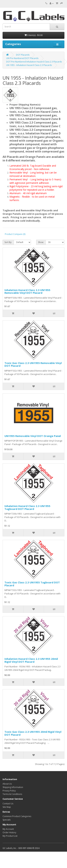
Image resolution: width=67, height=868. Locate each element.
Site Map (7, 807)
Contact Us (8, 804)
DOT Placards (23, 55)
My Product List (10, 836)
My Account (8, 829)
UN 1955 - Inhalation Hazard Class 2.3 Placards (29, 65)
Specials (7, 820)
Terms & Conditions (12, 794)
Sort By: (8, 242)
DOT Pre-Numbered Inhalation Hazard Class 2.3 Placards (34, 62)
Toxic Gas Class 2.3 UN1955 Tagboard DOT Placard (32, 584)
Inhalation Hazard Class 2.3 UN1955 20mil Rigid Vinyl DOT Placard (31, 660)
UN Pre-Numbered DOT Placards (22, 58)
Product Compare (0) (15, 234)
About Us (7, 784)
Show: (41, 242)
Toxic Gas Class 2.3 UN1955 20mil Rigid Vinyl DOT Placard (33, 733)
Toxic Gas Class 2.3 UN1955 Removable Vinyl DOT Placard (33, 364)
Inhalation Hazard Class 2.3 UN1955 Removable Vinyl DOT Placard (27, 291)
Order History (9, 832)
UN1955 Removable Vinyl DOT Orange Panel (33, 436)
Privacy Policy (9, 791)
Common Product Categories (17, 816)
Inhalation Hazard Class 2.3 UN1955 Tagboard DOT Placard (27, 507)
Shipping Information (13, 787)
